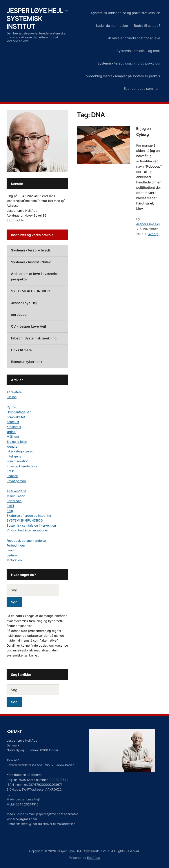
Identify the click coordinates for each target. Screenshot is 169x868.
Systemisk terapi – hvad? (31, 250)
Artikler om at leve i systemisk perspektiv (35, 276)
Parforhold (14, 501)
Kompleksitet (16, 417)
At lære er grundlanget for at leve (134, 38)
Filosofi (12, 397)
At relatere (14, 392)
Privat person (16, 481)
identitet (13, 446)
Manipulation (16, 496)
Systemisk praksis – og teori (138, 51)
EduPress (94, 858)
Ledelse (12, 476)
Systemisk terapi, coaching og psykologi (129, 63)
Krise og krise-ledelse (22, 466)
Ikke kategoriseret (20, 451)
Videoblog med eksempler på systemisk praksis (123, 76)
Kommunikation (17, 461)
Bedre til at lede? (147, 26)
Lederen (13, 555)
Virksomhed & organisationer (27, 530)
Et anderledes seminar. (142, 89)
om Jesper (19, 315)
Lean (10, 550)
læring (11, 432)
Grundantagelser (19, 412)
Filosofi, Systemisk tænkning (34, 338)
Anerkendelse (16, 491)
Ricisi (10, 506)
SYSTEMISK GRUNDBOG (31, 291)
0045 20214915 (27, 804)
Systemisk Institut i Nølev (31, 262)
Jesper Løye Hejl (148, 224)
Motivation (14, 560)
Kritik (10, 471)
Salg (10, 511)
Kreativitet (14, 427)
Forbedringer (16, 545)
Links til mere (21, 350)
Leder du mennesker (112, 26)
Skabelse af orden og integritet (29, 516)
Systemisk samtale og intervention (31, 525)
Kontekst (13, 422)
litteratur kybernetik (27, 362)
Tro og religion (17, 442)
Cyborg (153, 234)
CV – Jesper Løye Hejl (28, 326)
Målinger (13, 437)
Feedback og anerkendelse (26, 541)
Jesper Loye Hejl (24, 303)
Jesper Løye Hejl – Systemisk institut (37, 18)
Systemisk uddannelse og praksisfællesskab (126, 13)
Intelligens (14, 456)
